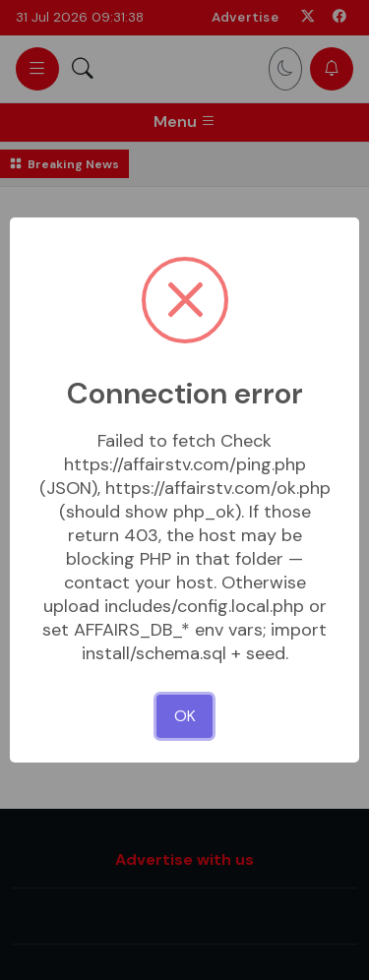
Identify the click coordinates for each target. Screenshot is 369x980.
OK (185, 716)
